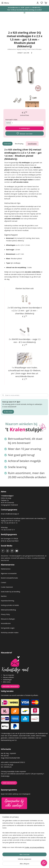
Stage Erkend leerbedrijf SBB (10, 758)
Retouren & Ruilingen (8, 619)
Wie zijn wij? (5, 756)
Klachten (4, 596)
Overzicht (7, 144)
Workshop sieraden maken (10, 633)
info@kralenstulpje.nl (12, 514)
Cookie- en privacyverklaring (34, 847)
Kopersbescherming (7, 601)
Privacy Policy (5, 614)
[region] (24, 835)
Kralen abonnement (9, 783)
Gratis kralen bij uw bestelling (10, 592)
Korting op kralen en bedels (10, 605)
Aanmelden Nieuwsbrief (10, 686)
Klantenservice (6, 569)
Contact (3, 582)
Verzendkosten (6, 623)
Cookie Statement (7, 587)
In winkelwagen (24, 128)
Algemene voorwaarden (9, 573)
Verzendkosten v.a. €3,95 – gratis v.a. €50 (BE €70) (24, 8)
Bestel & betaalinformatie (9, 578)
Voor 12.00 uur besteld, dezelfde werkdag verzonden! (24, 10)
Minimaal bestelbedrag (8, 610)
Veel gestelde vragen (8, 628)
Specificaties (32, 144)
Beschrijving (19, 144)
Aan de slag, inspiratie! (8, 753)
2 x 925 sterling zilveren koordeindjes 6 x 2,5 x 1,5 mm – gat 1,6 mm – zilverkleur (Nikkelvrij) (25, 311)
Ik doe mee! (8, 412)
